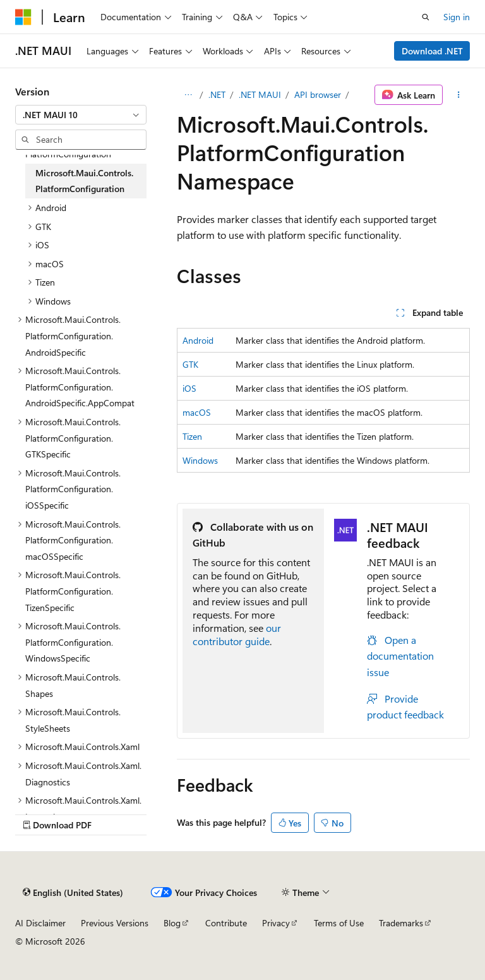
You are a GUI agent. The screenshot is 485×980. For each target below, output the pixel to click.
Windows (200, 460)
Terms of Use (339, 923)
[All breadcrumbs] (188, 95)
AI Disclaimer (40, 923)
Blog (172, 923)
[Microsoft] (23, 17)
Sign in (457, 17)
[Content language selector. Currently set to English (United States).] (73, 892)
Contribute (226, 923)
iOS (189, 388)
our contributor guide (237, 634)
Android (198, 340)
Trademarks (401, 923)
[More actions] (459, 95)
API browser (318, 94)
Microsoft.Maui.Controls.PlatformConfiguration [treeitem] (84, 181)
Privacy (276, 923)
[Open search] (426, 17)
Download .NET (432, 51)
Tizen (192, 436)
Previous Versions (115, 923)
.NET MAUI (260, 94)
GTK (190, 364)
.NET (217, 94)
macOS (197, 412)
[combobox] (81, 115)
